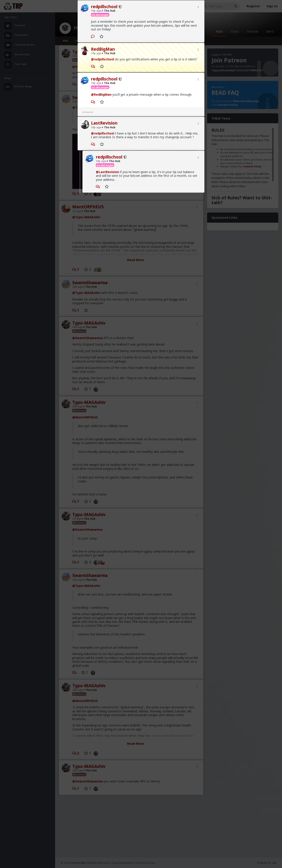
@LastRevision (107, 172)
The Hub (109, 11)
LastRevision (104, 123)
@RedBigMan (101, 94)
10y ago (96, 11)
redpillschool (104, 7)
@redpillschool (103, 59)
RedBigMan (103, 49)
